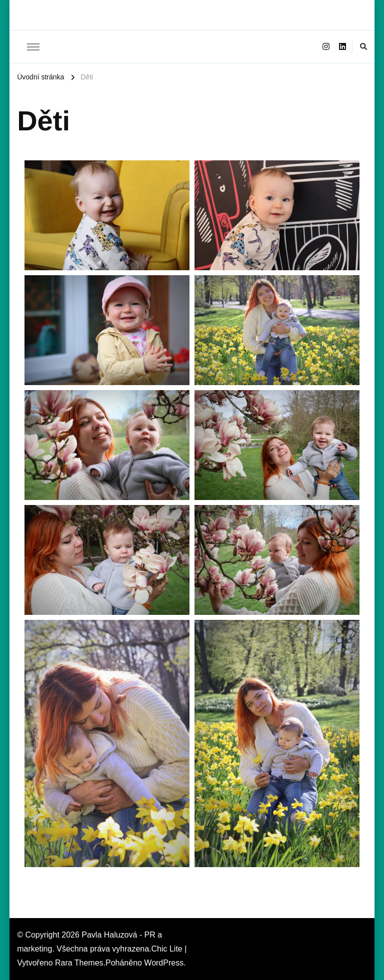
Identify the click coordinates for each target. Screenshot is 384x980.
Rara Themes (79, 963)
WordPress (164, 963)
